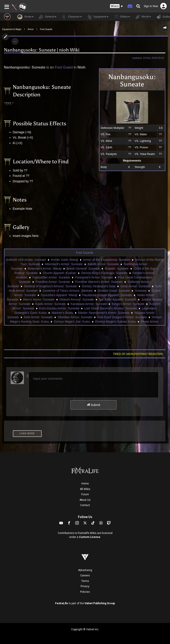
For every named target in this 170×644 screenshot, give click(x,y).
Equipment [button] (97, 17)
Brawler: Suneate (117, 269)
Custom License (90, 537)
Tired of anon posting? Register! (138, 354)
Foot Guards (46, 29)
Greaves (141, 291)
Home (85, 484)
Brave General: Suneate (83, 269)
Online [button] (121, 17)
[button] (116, 6)
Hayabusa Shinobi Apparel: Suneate (107, 295)
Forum (85, 494)
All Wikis (85, 489)
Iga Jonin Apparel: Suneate (118, 299)
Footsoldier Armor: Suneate (51, 277)
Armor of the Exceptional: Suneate (107, 260)
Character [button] (71, 17)
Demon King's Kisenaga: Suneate (104, 273)
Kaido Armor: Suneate (51, 304)
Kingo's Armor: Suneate (128, 304)
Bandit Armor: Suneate (103, 264)
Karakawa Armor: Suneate (89, 304)
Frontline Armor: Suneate (53, 282)
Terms (85, 581)
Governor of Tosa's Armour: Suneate (68, 291)
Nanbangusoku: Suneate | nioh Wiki (42, 50)
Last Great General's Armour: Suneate (111, 308)
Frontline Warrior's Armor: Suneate (99, 282)
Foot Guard (64, 67)
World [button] (143, 17)
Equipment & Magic (12, 29)
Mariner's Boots (63, 313)
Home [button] (25, 17)
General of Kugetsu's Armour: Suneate (50, 286)
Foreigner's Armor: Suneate (94, 277)
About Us (85, 500)
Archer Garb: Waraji (65, 260)
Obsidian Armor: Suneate (75, 317)
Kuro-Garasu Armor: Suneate (59, 308)
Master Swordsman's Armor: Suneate (104, 313)
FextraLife (62, 603)
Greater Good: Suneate (114, 291)
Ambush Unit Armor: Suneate (26, 260)
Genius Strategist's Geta (99, 286)
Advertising (85, 570)
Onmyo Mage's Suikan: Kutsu (116, 322)
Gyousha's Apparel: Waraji (59, 295)
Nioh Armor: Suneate (38, 317)
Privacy (85, 586)
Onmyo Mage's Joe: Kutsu (72, 322)
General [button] (47, 17)
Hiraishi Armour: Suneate (77, 299)
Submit (93, 405)
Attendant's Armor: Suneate (64, 264)
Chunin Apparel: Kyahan (59, 273)
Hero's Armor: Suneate (39, 299)
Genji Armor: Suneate (135, 286)
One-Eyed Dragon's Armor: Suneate (122, 317)
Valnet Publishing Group (100, 603)
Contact (85, 505)
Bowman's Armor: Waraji (45, 269)
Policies (85, 592)
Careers (85, 575)
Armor (31, 29)
